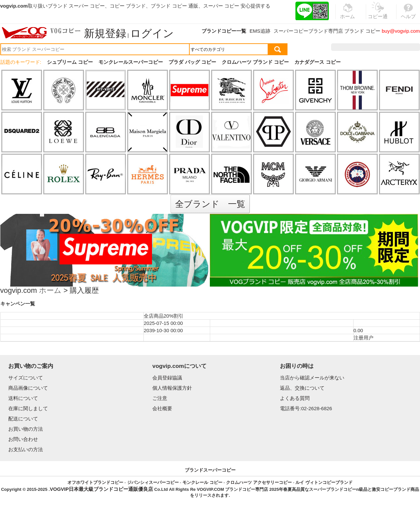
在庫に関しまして (28, 408)
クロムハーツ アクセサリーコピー (259, 482)
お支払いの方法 (26, 449)
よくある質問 (295, 398)
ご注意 (160, 398)
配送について (23, 419)
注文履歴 (348, 47)
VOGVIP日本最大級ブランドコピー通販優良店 (102, 489)
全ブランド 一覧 (210, 204)
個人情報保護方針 (172, 388)
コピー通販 (378, 15)
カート (405, 47)
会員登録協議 (167, 378)
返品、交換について (302, 388)
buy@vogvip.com (401, 31)
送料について (23, 398)
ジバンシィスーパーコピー (153, 482)
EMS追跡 (260, 31)
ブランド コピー (362, 31)
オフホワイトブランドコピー (95, 482)
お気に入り (378, 47)
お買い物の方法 (26, 429)
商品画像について (28, 388)
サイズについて (26, 378)
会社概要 (162, 408)
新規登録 (105, 33)
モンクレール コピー (202, 482)
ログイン (152, 33)
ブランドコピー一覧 (224, 31)
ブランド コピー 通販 (174, 6)
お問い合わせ (23, 439)
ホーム (50, 291)
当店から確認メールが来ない (312, 378)
